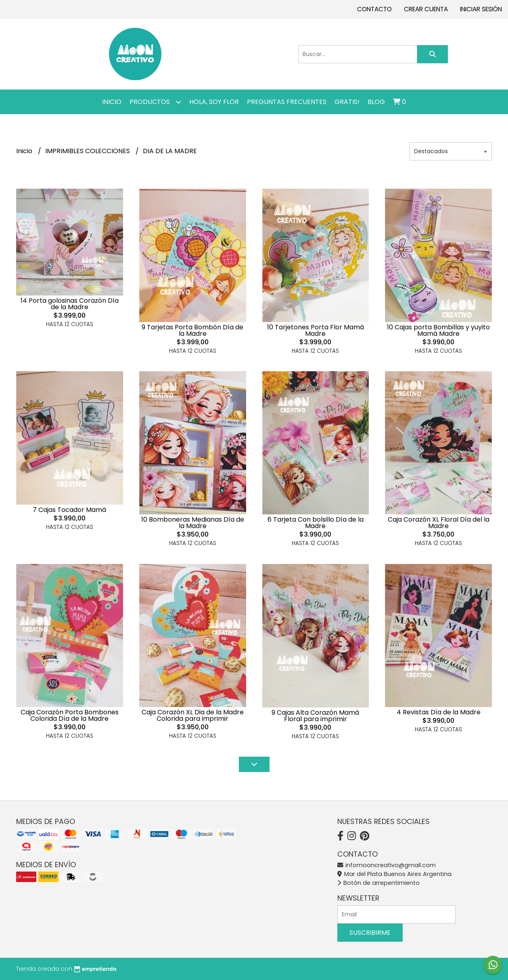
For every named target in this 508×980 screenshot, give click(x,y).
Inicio (112, 102)
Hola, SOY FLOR (214, 102)
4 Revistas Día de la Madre (439, 712)
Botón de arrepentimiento (378, 883)
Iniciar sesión (481, 9)
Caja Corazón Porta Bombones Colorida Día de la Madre (70, 715)
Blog (376, 102)
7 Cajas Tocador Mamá (69, 510)
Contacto (374, 9)
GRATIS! (347, 102)
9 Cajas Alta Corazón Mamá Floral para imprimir (315, 716)
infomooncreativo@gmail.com (387, 865)
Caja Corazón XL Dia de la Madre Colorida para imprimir (193, 715)
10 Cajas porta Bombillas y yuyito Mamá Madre (438, 330)
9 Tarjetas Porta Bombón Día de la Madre (192, 330)
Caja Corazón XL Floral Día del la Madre (439, 523)
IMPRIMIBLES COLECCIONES (88, 151)
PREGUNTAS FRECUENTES (287, 102)
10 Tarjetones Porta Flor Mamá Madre (316, 330)
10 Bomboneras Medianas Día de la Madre (193, 523)
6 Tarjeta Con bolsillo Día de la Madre (316, 523)
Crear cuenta (426, 9)
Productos (155, 102)
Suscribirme (370, 933)
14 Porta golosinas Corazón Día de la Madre (70, 304)
